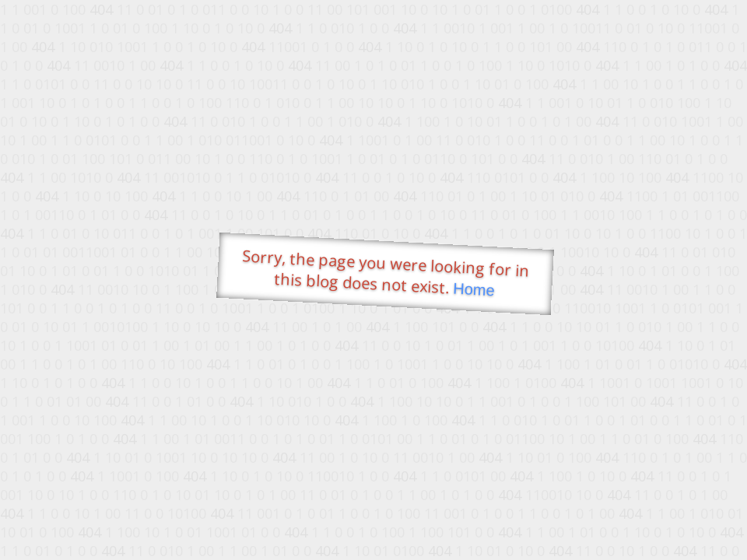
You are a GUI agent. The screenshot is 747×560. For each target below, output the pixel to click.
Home (474, 290)
